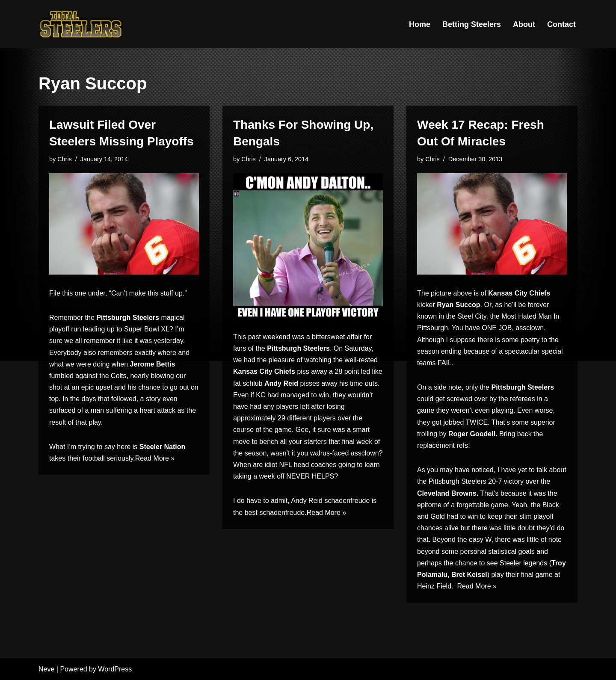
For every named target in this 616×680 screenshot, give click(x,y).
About (524, 24)
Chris (65, 159)
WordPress (115, 669)
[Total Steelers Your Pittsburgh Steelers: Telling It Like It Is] (81, 24)
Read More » (155, 458)
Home (420, 24)
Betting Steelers (472, 24)
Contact (561, 24)
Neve (46, 669)
